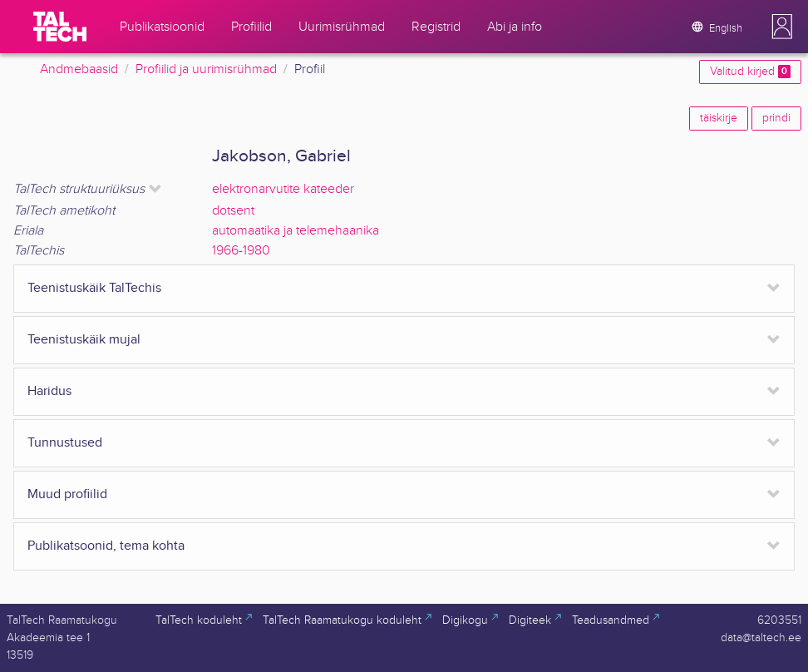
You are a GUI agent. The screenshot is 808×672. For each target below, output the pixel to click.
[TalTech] (60, 27)
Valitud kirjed (750, 72)
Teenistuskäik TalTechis (94, 288)
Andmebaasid (79, 69)
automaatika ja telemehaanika (296, 231)
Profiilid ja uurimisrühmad (206, 69)
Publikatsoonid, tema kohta (106, 546)
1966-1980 (241, 251)
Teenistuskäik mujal (84, 340)
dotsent (233, 211)
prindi (776, 118)
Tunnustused (65, 443)
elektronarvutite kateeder (283, 189)
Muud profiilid (67, 494)
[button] (782, 27)
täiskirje (719, 118)
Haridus (49, 391)
